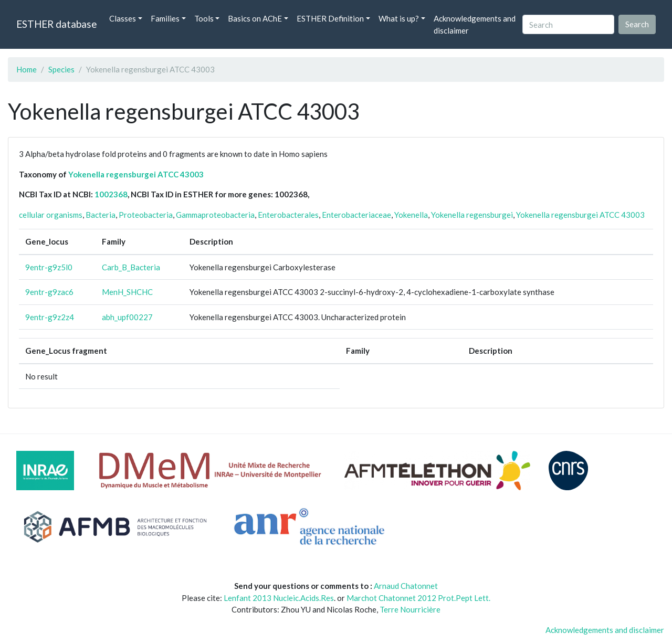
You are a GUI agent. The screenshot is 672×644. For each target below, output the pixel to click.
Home (27, 69)
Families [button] (165, 18)
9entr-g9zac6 (49, 292)
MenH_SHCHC (127, 292)
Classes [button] (123, 18)
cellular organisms (51, 215)
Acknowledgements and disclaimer (475, 24)
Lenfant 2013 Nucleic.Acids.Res (279, 598)
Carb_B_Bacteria (131, 267)
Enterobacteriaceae (356, 215)
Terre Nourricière (410, 609)
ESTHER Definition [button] (330, 18)
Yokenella (411, 215)
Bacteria (101, 215)
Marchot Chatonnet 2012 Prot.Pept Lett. (418, 598)
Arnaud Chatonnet (406, 586)
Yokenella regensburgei (472, 215)
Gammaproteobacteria (215, 215)
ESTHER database (56, 24)
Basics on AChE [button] (255, 18)
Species (61, 69)
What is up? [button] (399, 18)
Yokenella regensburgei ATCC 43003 (136, 174)
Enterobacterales (288, 215)
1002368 (111, 194)
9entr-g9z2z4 (50, 317)
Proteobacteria (146, 215)
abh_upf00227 (127, 317)
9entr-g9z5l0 (49, 267)
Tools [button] (204, 18)
